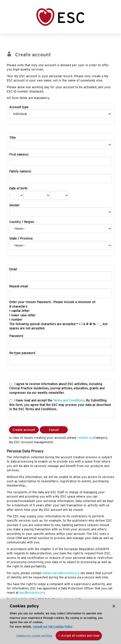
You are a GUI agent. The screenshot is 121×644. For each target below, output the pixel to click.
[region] (60, 621)
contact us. (85, 438)
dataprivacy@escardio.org (61, 573)
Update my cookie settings (34, 636)
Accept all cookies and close (80, 636)
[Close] (114, 606)
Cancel (54, 430)
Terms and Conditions (69, 400)
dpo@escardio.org (32, 593)
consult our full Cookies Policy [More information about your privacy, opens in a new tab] (53, 627)
